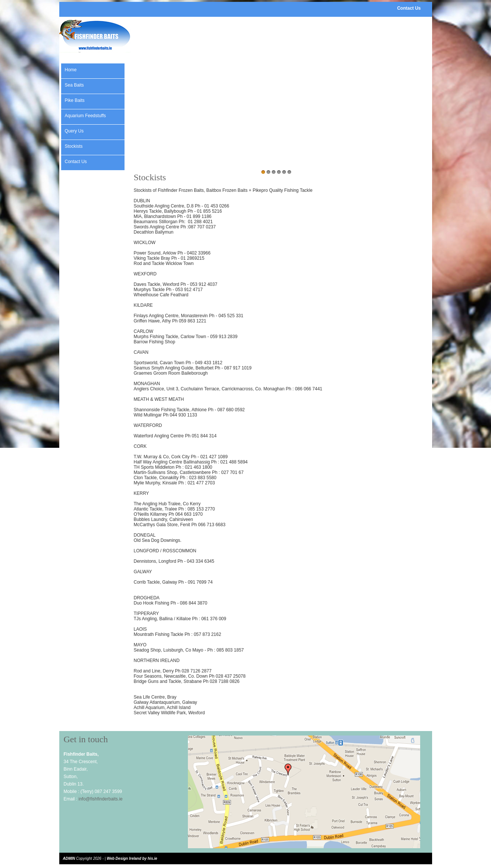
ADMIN (69, 858)
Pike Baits (75, 100)
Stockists (74, 146)
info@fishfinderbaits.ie (101, 799)
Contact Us (409, 8)
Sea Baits (74, 85)
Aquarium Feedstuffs (86, 116)
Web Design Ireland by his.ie (132, 858)
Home (71, 70)
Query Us (74, 131)
